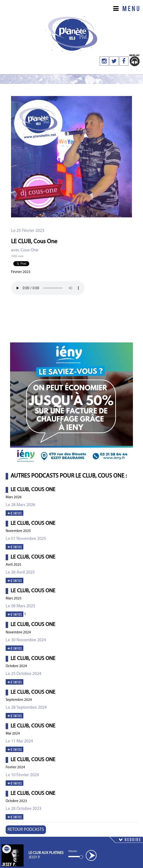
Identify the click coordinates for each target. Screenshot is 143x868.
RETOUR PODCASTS (26, 830)
